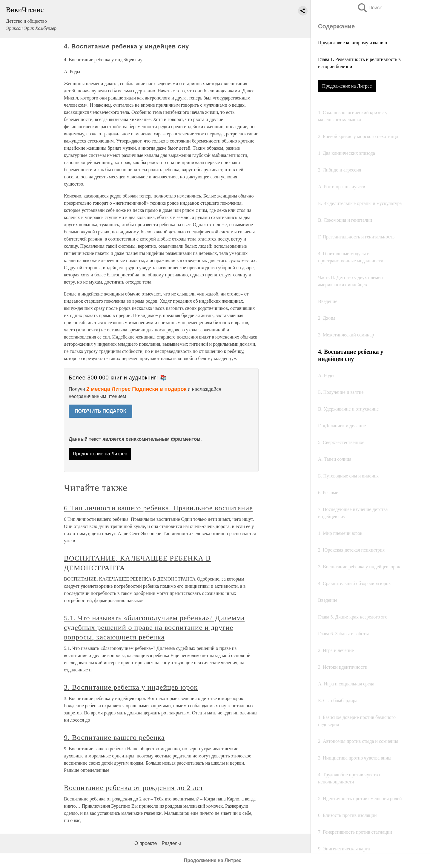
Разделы (171, 843)
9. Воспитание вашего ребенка (114, 737)
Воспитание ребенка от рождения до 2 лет (134, 788)
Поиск (369, 8)
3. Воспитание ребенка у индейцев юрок (131, 687)
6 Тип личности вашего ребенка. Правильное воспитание (158, 508)
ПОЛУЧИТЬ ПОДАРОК (100, 411)
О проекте (146, 843)
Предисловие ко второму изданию (353, 43)
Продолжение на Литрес (347, 86)
